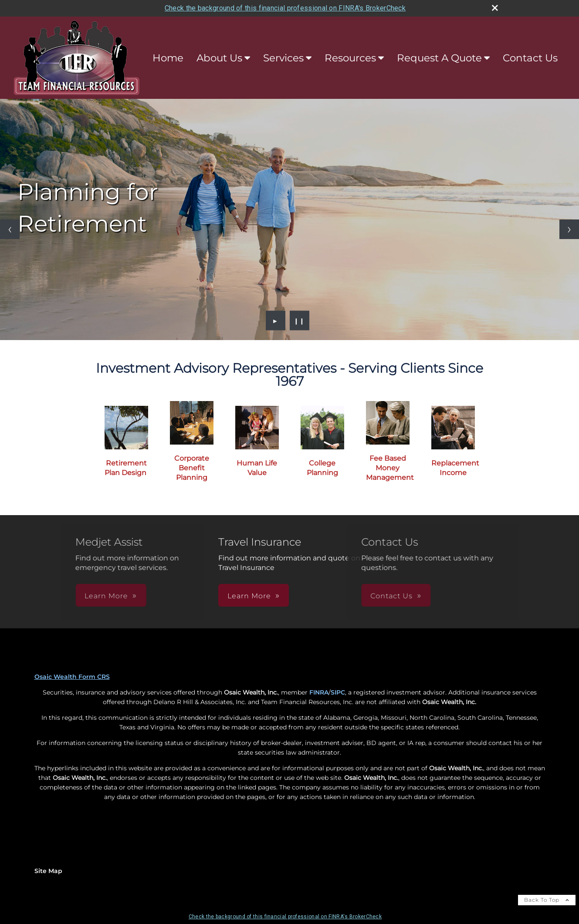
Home (168, 58)
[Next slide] (569, 229)
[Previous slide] (10, 229)
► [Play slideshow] (276, 320)
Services (283, 58)
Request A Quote (439, 58)
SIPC (338, 692)
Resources (350, 58)
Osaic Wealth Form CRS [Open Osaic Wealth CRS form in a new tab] (72, 677)
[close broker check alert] (495, 8)
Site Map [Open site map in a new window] (48, 871)
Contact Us (530, 58)
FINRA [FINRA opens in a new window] (319, 692)
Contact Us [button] (326, 596)
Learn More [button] (173, 596)
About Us (219, 58)
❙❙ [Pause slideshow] (299, 320)
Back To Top (547, 900)
